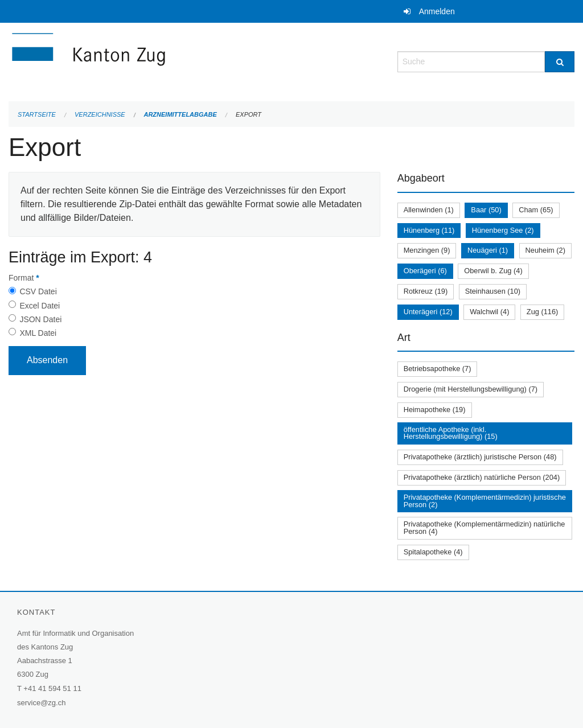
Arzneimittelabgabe (180, 114)
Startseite (37, 114)
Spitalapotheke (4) (433, 552)
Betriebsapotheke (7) (438, 369)
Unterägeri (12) (428, 312)
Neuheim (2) (545, 250)
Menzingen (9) (427, 250)
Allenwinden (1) (429, 210)
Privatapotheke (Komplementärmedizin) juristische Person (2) (485, 501)
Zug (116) (542, 312)
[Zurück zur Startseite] (157, 61)
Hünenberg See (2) (503, 230)
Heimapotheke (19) (435, 410)
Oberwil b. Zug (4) (493, 271)
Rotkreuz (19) (426, 291)
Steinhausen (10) (493, 291)
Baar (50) (486, 210)
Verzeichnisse (100, 114)
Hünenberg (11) (429, 230)
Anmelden (437, 11)
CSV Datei (38, 291)
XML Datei (38, 333)
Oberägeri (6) (425, 271)
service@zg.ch (41, 703)
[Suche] (560, 62)
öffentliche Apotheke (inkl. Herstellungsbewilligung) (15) (451, 433)
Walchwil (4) (489, 312)
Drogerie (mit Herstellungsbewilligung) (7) (471, 389)
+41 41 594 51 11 (52, 688)
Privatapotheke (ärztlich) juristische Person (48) (480, 457)
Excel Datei (40, 306)
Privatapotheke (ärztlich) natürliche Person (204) (482, 477)
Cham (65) (536, 210)
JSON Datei (40, 319)
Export (249, 114)
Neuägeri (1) (488, 250)
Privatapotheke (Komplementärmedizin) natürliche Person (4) (485, 528)
